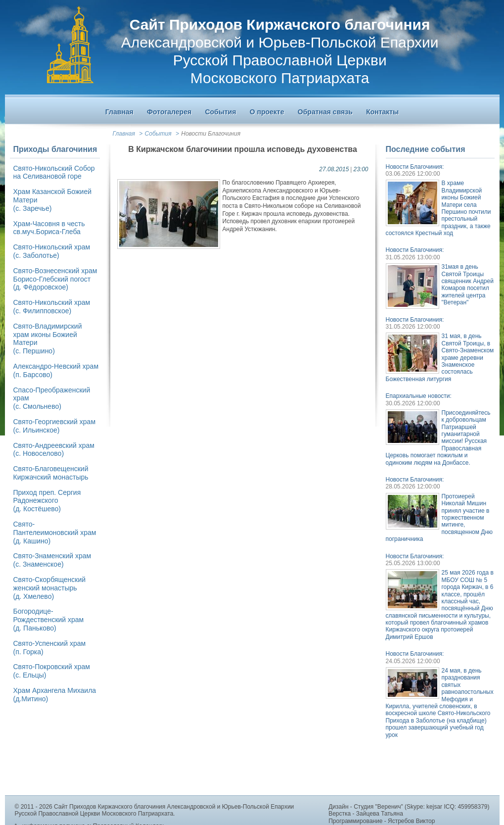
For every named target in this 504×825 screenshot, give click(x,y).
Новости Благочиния (211, 134)
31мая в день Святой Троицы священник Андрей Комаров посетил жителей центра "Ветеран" (468, 285)
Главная (124, 134)
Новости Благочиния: (415, 167)
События (158, 134)
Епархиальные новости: (419, 396)
